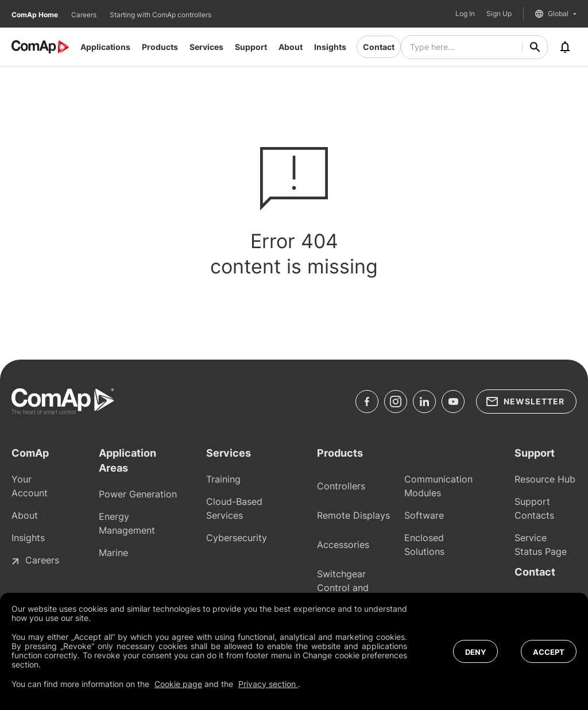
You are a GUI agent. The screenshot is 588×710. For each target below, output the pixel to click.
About (291, 47)
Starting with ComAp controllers (160, 15)
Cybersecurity (237, 538)
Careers (85, 15)
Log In (465, 14)
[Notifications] (565, 47)
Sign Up (499, 14)
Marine (113, 553)
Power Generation (138, 494)
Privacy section (268, 684)
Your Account (30, 486)
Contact (379, 47)
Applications (105, 47)
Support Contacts (534, 508)
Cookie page (178, 684)
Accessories (343, 545)
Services (206, 47)
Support (251, 47)
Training (223, 479)
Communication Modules (438, 486)
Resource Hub (545, 479)
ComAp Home (36, 15)
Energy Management (127, 523)
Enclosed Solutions (424, 545)
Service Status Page (541, 545)
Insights (330, 47)
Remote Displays (353, 515)
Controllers (341, 486)
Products (160, 47)
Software (424, 515)
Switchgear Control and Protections (343, 588)
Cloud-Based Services (234, 508)
